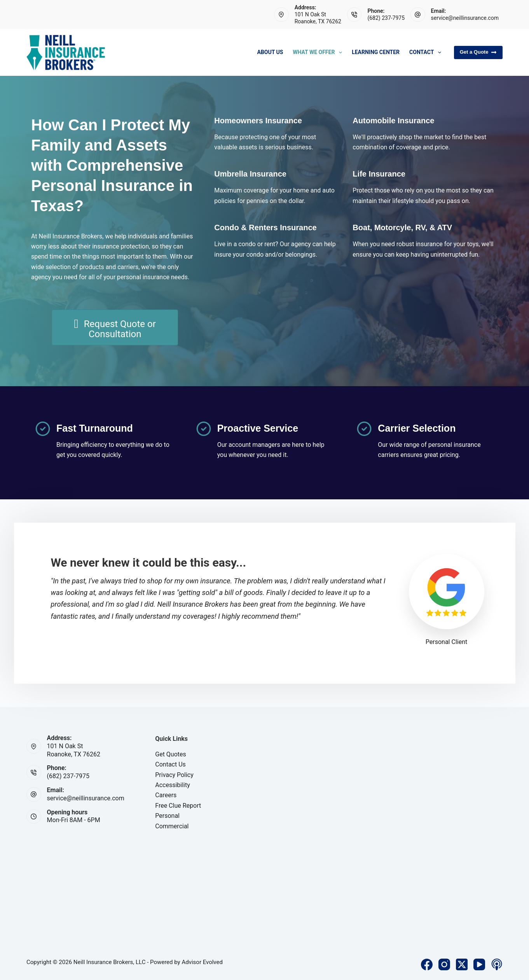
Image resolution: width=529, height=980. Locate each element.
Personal (167, 816)
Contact (427, 52)
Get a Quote (478, 52)
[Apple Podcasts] (497, 964)
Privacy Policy (174, 775)
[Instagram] (444, 964)
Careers (166, 795)
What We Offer (319, 52)
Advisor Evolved (202, 962)
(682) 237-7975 (386, 18)
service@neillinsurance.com (465, 18)
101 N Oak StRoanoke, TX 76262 (74, 750)
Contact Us (170, 764)
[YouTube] (479, 964)
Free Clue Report (178, 806)
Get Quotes (171, 754)
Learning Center (376, 52)
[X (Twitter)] (462, 964)
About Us (270, 52)
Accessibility (173, 785)
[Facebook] (427, 964)
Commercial (172, 826)
